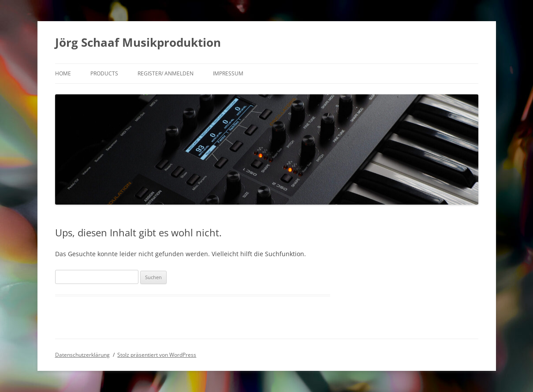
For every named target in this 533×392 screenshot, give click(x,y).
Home (63, 73)
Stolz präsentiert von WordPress (157, 355)
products (104, 73)
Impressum (228, 73)
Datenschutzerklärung (82, 355)
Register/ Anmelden (166, 73)
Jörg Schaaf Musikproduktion (138, 42)
